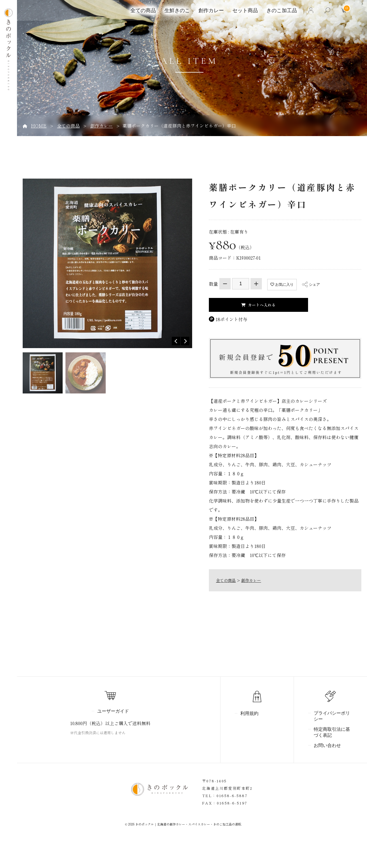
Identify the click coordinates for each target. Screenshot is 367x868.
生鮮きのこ (176, 10)
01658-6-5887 (232, 796)
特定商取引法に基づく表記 (332, 732)
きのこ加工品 (281, 10)
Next (185, 341)
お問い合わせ (327, 746)
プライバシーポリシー (332, 716)
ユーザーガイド (113, 711)
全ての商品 (142, 10)
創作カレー (210, 10)
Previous (176, 341)
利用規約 (249, 714)
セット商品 (244, 10)
